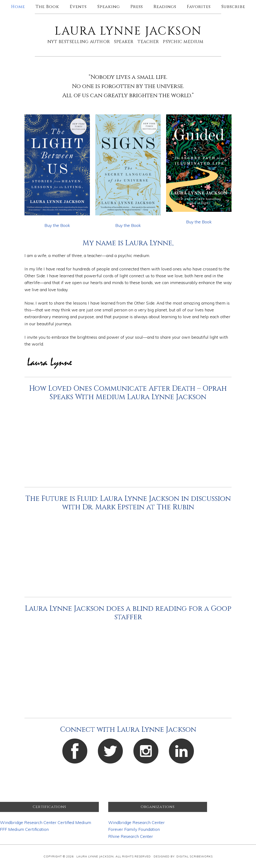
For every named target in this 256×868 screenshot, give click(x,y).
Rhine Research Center (131, 836)
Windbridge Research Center (136, 822)
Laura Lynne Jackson (128, 31)
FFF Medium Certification (24, 829)
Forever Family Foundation (134, 829)
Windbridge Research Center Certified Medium (46, 822)
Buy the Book (57, 225)
